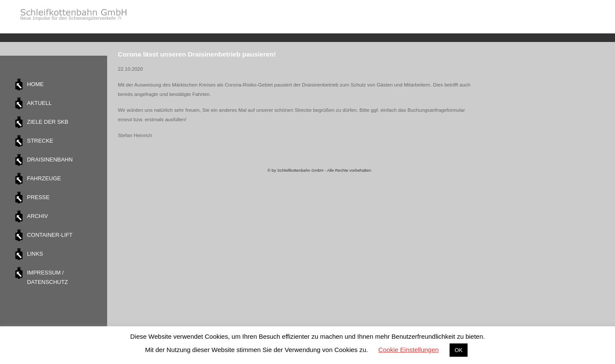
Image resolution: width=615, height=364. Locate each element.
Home (35, 84)
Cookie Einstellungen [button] (409, 350)
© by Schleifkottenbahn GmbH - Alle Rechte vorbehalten (319, 170)
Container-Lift (50, 235)
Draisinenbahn (50, 160)
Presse (38, 197)
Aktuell (39, 103)
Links (35, 254)
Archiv (37, 216)
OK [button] (459, 350)
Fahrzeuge (44, 178)
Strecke (40, 141)
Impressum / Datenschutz (47, 277)
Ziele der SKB (48, 122)
